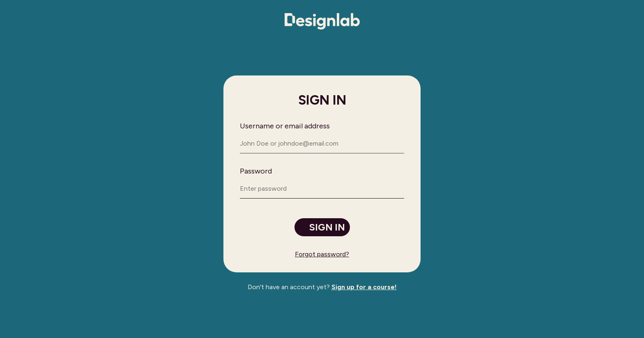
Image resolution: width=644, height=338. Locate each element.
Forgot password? (322, 254)
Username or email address (285, 126)
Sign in (327, 227)
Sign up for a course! (364, 287)
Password (256, 171)
